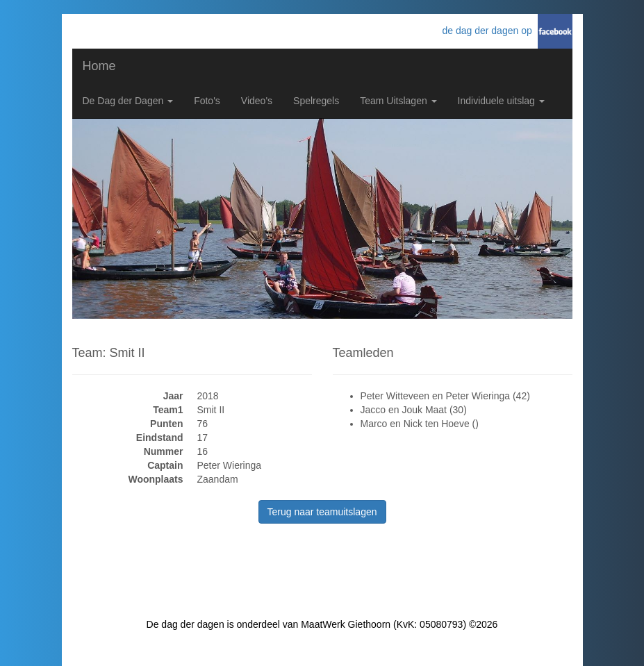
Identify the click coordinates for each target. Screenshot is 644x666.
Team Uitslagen (398, 101)
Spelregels (316, 101)
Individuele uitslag (501, 101)
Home (99, 66)
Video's (257, 101)
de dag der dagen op (489, 31)
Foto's (207, 101)
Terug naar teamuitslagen (322, 512)
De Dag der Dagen (128, 101)
